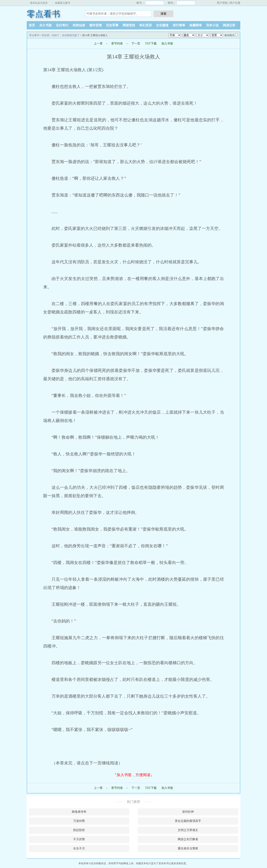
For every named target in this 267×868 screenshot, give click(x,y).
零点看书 (43, 14)
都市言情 (96, 25)
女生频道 (162, 25)
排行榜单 (179, 25)
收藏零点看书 (63, 3)
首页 (32, 25)
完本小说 (212, 25)
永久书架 (45, 25)
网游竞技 (129, 25)
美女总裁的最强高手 (188, 821)
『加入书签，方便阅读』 (133, 775)
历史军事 (112, 25)
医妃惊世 (79, 830)
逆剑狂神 (188, 812)
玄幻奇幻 (62, 25)
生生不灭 (79, 848)
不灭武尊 (79, 839)
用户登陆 (222, 3)
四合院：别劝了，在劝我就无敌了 (61, 35)
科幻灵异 (146, 25)
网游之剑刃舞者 (188, 839)
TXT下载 (151, 44)
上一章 (98, 44)
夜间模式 (229, 35)
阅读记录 (229, 25)
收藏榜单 (196, 25)
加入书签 (167, 44)
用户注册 (235, 3)
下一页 (136, 44)
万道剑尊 (79, 821)
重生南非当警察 (188, 848)
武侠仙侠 (79, 25)
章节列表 (117, 44)
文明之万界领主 (188, 830)
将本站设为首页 (39, 3)
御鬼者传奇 (79, 812)
